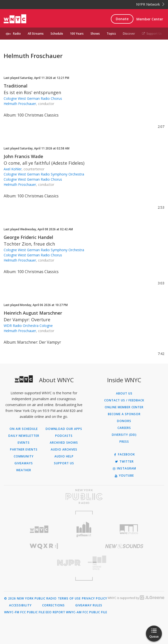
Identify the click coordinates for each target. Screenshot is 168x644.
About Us (124, 394)
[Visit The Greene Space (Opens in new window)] (124, 563)
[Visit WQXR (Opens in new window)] (44, 546)
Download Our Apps (64, 429)
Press (124, 442)
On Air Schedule (24, 429)
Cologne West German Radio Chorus (33, 98)
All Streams (36, 34)
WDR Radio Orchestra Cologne (28, 326)
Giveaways (24, 463)
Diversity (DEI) (124, 435)
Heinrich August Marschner (33, 313)
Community (24, 456)
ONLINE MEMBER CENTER (124, 407)
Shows (95, 34)
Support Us (152, 34)
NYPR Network (150, 4)
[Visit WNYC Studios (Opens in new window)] (129, 529)
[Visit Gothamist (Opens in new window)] (84, 529)
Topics (111, 34)
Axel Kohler (13, 169)
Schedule (57, 34)
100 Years (77, 34)
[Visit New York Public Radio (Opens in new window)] (84, 497)
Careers (124, 428)
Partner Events (24, 450)
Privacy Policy (95, 599)
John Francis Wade (23, 156)
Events (24, 443)
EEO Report (55, 612)
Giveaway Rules (89, 605)
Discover (129, 34)
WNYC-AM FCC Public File (87, 612)
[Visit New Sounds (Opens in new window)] (124, 546)
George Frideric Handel (28, 237)
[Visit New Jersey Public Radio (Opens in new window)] (44, 563)
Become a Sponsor (124, 414)
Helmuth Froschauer (20, 104)
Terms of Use (69, 599)
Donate (122, 19)
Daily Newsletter (24, 436)
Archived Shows (64, 443)
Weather (24, 470)
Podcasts (64, 436)
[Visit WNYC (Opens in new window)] (39, 529)
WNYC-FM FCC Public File (25, 612)
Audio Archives (64, 450)
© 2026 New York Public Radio (30, 599)
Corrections (53, 605)
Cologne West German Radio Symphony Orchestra (44, 174)
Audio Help (64, 456)
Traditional (16, 86)
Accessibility (20, 605)
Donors (124, 421)
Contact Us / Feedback (124, 400)
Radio (17, 34)
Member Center (150, 19)
